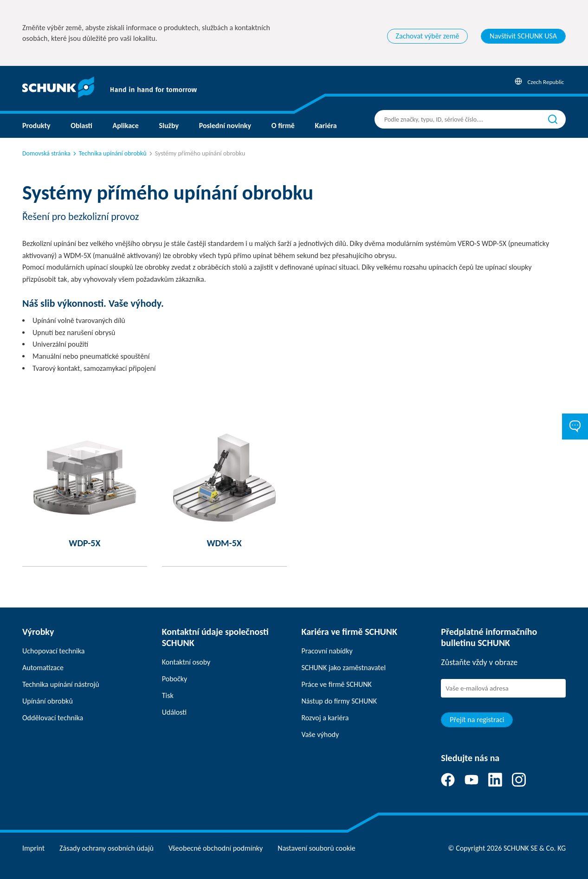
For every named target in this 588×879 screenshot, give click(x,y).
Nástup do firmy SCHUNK (339, 701)
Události (174, 712)
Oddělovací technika (53, 718)
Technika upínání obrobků (109, 153)
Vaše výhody (320, 734)
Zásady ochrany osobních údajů (107, 848)
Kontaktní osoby (186, 662)
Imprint (33, 848)
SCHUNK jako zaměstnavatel (344, 668)
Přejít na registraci (477, 720)
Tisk (168, 695)
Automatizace (43, 668)
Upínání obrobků (48, 701)
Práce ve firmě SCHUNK (337, 684)
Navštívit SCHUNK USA (523, 36)
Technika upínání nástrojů (61, 684)
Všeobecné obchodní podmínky (216, 848)
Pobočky (175, 679)
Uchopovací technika (53, 651)
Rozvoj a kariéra (325, 718)
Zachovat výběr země (428, 36)
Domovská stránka (46, 153)
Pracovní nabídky (327, 651)
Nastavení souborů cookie (316, 848)
